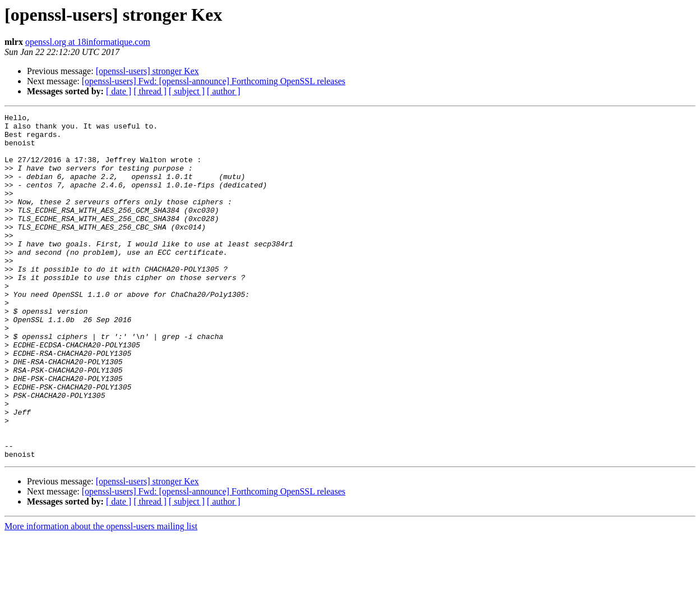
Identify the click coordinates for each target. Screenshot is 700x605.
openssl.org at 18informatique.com (88, 42)
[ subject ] (187, 91)
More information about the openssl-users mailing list (101, 595)
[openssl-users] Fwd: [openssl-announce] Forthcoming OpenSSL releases (214, 81)
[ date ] (119, 91)
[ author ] (224, 91)
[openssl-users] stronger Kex (148, 71)
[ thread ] (150, 91)
